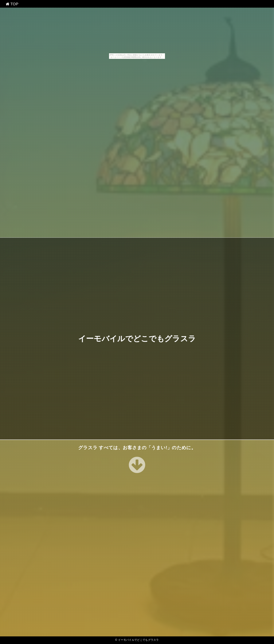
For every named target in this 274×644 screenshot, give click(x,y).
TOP (12, 4)
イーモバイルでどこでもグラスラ (137, 339)
